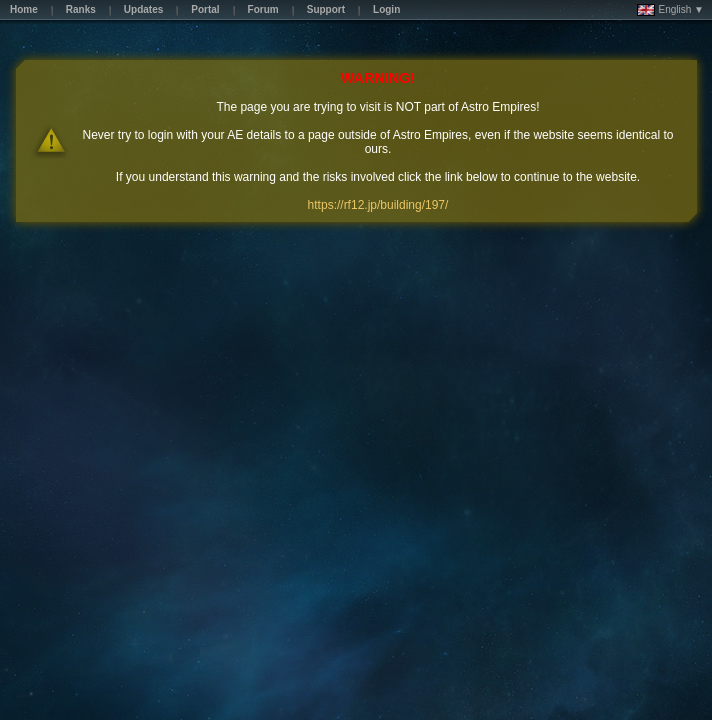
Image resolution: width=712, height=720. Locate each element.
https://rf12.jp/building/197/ (378, 205)
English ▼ (670, 10)
